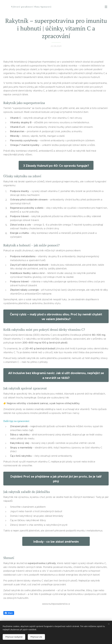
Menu (106, 7)
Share (9, 613)
